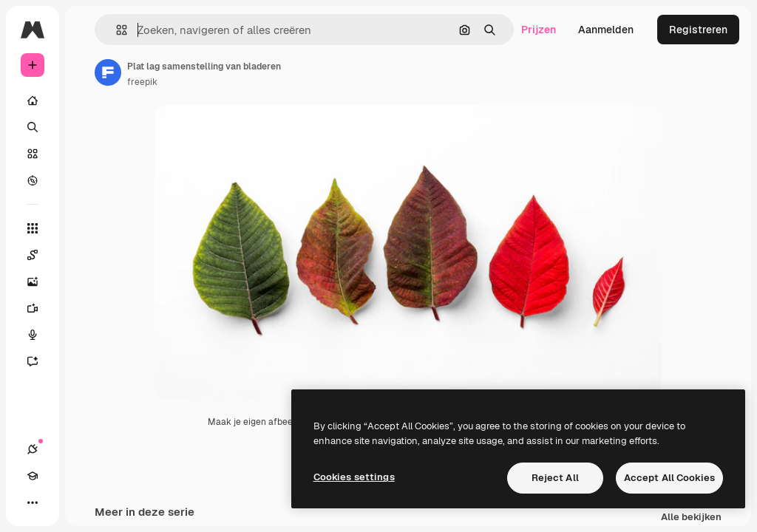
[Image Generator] (40, 282)
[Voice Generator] (40, 335)
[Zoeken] (33, 127)
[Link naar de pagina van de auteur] (108, 72)
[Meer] (33, 502)
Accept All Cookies (669, 478)
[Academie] (33, 476)
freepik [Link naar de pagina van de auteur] (142, 82)
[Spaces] (40, 255)
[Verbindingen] (33, 449)
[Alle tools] (33, 228)
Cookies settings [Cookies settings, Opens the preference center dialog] (354, 477)
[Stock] (33, 154)
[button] (116, 30)
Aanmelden (606, 30)
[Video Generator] (40, 308)
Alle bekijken (691, 518)
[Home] (33, 100)
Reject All (555, 478)
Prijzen (539, 30)
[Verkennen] (33, 180)
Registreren (698, 30)
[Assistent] (40, 361)
